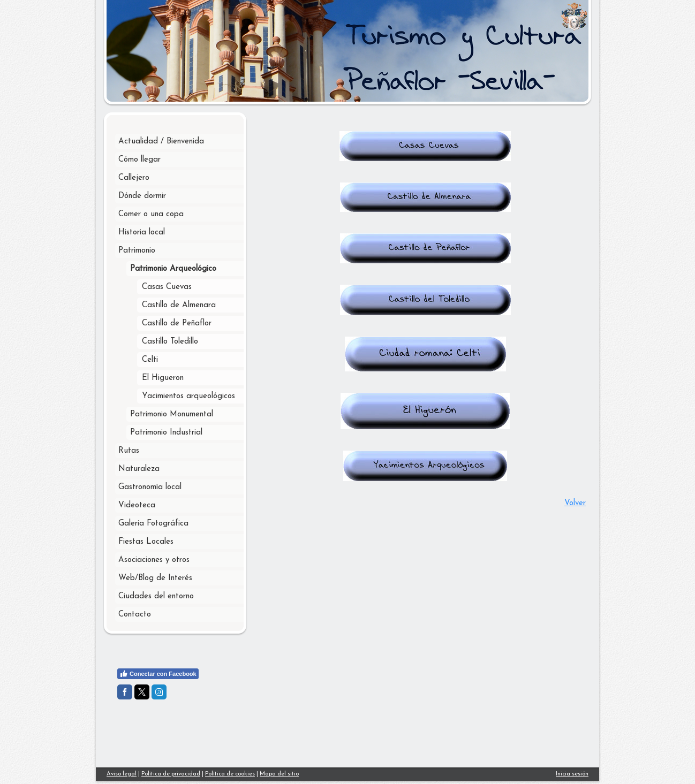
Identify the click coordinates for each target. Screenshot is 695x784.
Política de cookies (230, 774)
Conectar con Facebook (158, 674)
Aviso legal (122, 774)
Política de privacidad (171, 774)
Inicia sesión (572, 774)
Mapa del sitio (279, 774)
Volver (575, 503)
